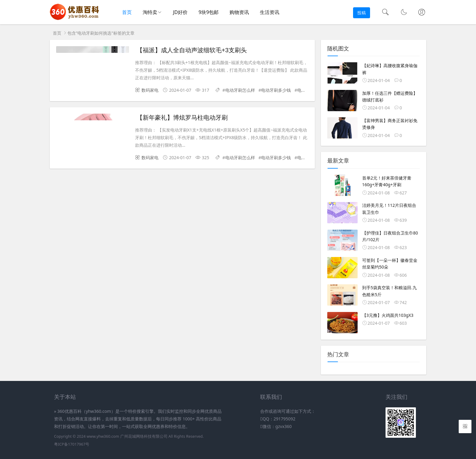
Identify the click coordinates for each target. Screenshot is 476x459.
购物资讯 (239, 12)
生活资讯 (270, 12)
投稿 (362, 13)
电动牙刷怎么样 (240, 90)
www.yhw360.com (103, 436)
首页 (127, 12)
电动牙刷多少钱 (276, 90)
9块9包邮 (209, 12)
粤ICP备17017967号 (72, 444)
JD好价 (180, 12)
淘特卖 (150, 12)
